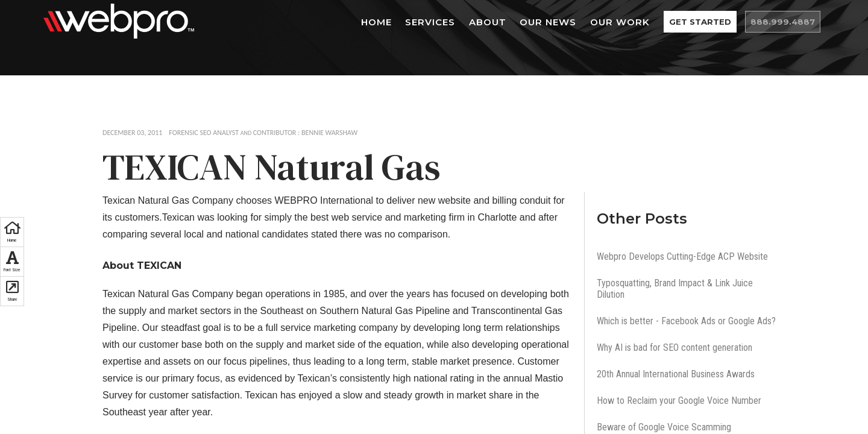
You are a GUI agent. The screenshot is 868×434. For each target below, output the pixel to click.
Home (402, 22)
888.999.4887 (790, 22)
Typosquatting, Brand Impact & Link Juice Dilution (675, 289)
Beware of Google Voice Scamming (664, 427)
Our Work (646, 22)
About (514, 22)
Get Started (720, 22)
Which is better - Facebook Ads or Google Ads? (686, 321)
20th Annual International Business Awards (676, 374)
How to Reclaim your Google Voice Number (679, 401)
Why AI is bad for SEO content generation (675, 348)
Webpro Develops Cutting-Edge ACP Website (682, 256)
